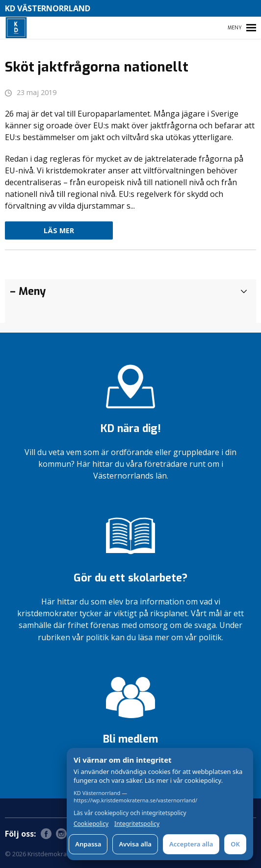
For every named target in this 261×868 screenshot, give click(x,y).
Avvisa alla (135, 844)
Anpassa (88, 844)
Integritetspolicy (137, 824)
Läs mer (59, 230)
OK (235, 844)
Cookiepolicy (91, 824)
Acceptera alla (191, 844)
